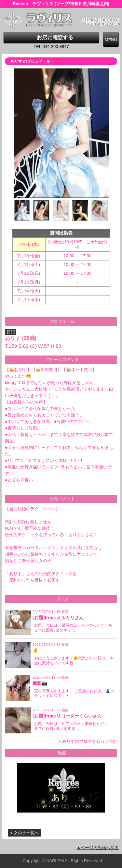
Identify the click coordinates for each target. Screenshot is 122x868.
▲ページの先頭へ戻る (98, 848)
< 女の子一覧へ (25, 833)
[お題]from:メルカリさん (58, 618)
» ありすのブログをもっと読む (88, 741)
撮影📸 (40, 683)
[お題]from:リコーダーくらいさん (67, 716)
